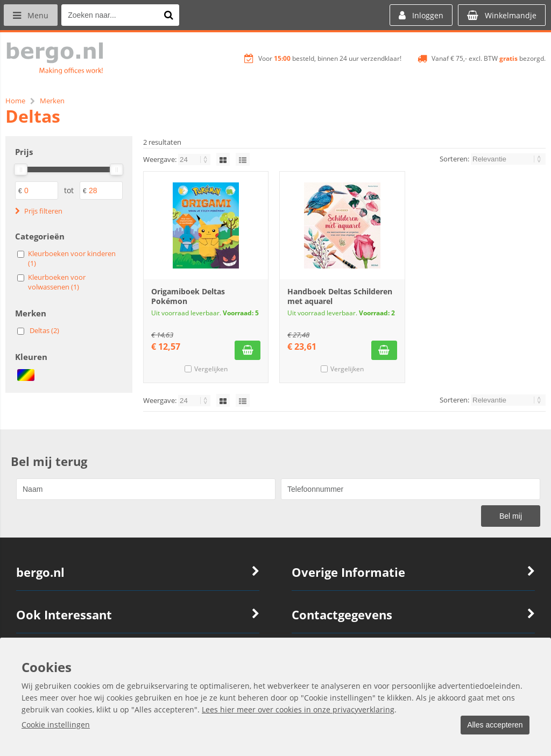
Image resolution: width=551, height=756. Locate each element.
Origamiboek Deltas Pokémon (188, 296)
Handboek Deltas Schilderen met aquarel (340, 296)
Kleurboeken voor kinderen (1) (72, 258)
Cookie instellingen (56, 725)
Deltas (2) (44, 330)
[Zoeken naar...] (172, 15)
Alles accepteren (492, 725)
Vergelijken (211, 369)
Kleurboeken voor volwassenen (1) (57, 282)
